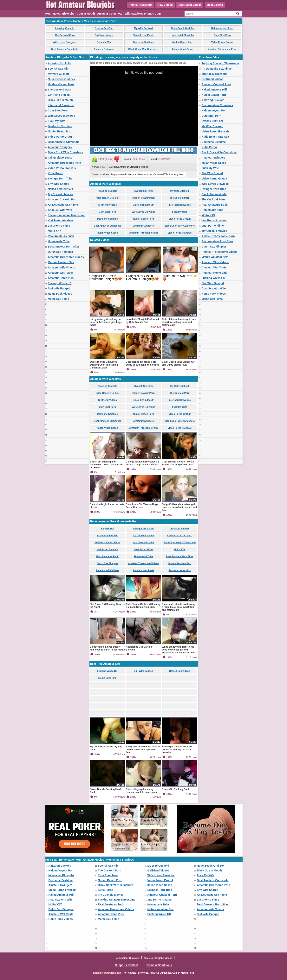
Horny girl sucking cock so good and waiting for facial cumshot (177, 750)
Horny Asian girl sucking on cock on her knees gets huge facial (106, 322)
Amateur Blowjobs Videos (134, 167)
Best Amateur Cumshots (65, 49)
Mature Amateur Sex (61, 262)
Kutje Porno (56, 173)
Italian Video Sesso (183, 49)
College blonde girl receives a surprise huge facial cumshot (142, 463)
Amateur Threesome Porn (222, 49)
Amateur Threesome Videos (66, 257)
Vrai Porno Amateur (61, 220)
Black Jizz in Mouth (143, 35)
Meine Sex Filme (59, 299)
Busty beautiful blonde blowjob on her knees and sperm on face (143, 750)
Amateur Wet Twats (60, 273)
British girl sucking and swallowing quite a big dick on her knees (107, 465)
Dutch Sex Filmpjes (60, 252)
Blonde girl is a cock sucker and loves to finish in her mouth (107, 648)
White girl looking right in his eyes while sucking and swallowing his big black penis (179, 650)
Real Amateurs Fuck (61, 236)
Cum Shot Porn (222, 35)
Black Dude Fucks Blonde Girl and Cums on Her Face (179, 363)
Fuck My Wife (104, 42)
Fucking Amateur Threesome (67, 215)
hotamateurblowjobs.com (107, 973)
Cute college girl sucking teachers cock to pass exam (141, 791)
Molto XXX (55, 231)
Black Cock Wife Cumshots (143, 49)
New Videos (165, 5)
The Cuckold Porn (65, 35)
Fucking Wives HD (60, 283)
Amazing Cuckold (65, 28)
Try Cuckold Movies (61, 194)
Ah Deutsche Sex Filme (63, 205)
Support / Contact (126, 965)
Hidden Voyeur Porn (222, 28)
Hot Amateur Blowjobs (127, 958)
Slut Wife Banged (59, 288)
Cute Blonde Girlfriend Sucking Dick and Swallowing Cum (143, 606)
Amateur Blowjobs (141, 5)
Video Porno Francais (62, 168)
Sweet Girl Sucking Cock (176, 789)
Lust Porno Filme (59, 226)
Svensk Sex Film (104, 28)
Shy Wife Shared (59, 184)
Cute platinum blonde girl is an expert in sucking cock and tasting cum (179, 322)
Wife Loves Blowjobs (65, 42)
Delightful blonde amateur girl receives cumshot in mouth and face (179, 507)
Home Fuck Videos (60, 294)
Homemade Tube (59, 241)
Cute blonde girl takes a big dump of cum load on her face (143, 363)
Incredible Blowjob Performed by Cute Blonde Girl (142, 321)
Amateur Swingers (104, 49)
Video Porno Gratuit (222, 42)
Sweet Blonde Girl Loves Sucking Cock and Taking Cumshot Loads (104, 365)
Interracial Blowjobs (183, 35)
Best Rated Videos (190, 5)
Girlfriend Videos (104, 35)
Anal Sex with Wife (60, 210)
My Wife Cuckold (143, 28)
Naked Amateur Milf (61, 189)
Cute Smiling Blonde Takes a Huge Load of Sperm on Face (178, 463)
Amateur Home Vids (61, 278)
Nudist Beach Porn (183, 42)
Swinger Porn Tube (60, 179)
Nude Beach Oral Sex (183, 28)
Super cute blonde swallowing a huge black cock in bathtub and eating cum (179, 607)
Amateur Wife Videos (62, 267)
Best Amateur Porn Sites (64, 247)
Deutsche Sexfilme (143, 42)
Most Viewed (215, 5)
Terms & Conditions (159, 965)
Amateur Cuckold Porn (63, 199)
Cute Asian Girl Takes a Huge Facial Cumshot (142, 506)
